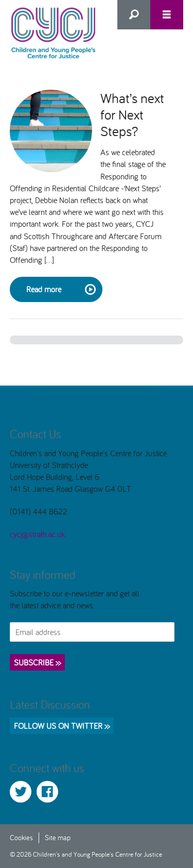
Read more (60, 290)
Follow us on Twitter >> (62, 726)
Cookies (21, 837)
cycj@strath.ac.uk (37, 534)
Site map (58, 837)
